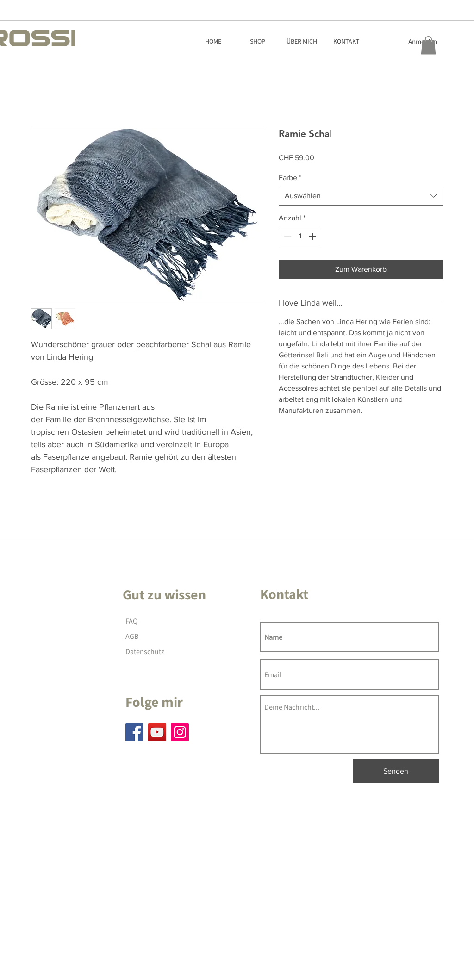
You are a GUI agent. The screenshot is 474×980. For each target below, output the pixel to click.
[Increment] (313, 236)
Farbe (290, 178)
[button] (428, 45)
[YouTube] (157, 732)
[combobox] (361, 196)
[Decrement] (287, 236)
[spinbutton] (300, 236)
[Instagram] (180, 732)
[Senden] (396, 771)
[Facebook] (134, 732)
